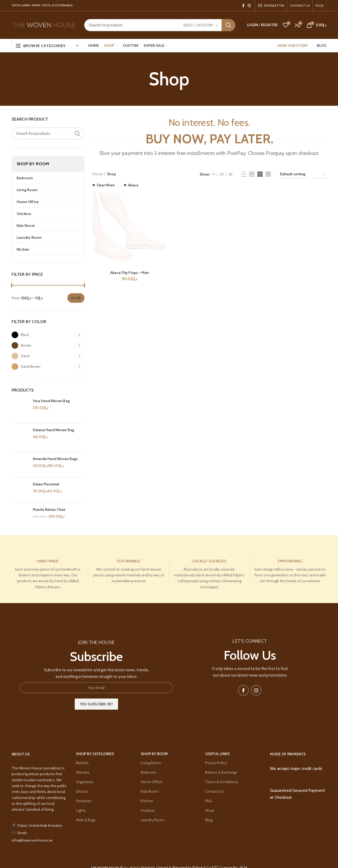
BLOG (322, 45)
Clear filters (106, 185)
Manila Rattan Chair (49, 509)
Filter (76, 298)
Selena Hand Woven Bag (53, 430)
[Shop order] (303, 175)
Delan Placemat (46, 484)
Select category (198, 25)
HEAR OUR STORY (293, 45)
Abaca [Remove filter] (133, 185)
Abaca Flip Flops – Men (130, 595)
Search (228, 25)
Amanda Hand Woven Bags (55, 459)
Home (98, 174)
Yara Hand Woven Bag (51, 401)
